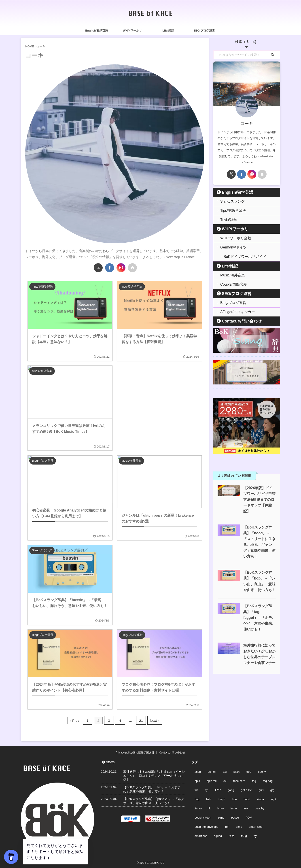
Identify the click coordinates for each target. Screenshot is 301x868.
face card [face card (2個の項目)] (239, 780)
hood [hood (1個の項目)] (247, 798)
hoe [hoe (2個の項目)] (234, 798)
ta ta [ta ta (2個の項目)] (232, 835)
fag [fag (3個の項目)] (254, 780)
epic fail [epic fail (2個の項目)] (212, 780)
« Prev (76, 720)
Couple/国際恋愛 (231, 284)
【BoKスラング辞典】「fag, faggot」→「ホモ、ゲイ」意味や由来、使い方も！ (259, 611)
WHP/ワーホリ (133, 31)
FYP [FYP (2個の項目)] (218, 789)
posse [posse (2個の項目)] (235, 817)
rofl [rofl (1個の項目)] (227, 826)
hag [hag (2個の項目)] (197, 798)
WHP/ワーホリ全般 (232, 238)
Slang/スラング (230, 201)
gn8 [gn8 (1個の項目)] (261, 789)
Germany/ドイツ (231, 247)
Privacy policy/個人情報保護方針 (135, 752)
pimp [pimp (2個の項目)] (221, 817)
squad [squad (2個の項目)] (218, 835)
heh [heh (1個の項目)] (209, 798)
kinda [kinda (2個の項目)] (260, 798)
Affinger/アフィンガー (234, 312)
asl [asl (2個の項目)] (225, 771)
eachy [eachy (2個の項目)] (262, 771)
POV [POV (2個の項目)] (249, 817)
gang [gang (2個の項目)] (231, 789)
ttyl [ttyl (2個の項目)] (255, 835)
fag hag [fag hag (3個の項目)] (268, 780)
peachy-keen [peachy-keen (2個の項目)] (203, 817)
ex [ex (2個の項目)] (225, 780)
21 (140, 720)
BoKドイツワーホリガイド (241, 256)
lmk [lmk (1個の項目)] (246, 808)
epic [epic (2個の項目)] (197, 780)
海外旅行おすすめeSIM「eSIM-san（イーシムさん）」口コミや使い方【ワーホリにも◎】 (154, 775)
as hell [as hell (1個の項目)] (212, 771)
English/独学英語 (97, 31)
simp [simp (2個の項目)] (239, 826)
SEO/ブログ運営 (204, 31)
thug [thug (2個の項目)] (244, 835)
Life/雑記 (168, 31)
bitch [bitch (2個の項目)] (236, 771)
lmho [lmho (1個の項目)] (234, 808)
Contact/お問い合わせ (237, 321)
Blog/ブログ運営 (230, 302)
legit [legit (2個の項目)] (273, 798)
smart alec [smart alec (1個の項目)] (256, 826)
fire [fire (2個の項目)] (197, 789)
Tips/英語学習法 (230, 211)
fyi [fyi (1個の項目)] (207, 789)
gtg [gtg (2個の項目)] (272, 789)
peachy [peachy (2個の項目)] (260, 808)
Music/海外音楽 (230, 275)
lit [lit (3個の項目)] (209, 808)
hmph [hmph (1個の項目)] (222, 798)
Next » (153, 720)
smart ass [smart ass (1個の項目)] (201, 835)
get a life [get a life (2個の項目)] (246, 789)
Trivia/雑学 (227, 220)
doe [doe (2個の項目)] (249, 771)
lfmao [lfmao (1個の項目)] (198, 808)
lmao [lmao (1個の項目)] (220, 808)
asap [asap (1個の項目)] (198, 771)
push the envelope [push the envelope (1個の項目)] (206, 826)
